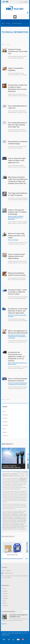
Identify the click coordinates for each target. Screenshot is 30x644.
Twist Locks (19, 528)
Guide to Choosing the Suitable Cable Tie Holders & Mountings (17, 212)
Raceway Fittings (16, 525)
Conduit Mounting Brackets (20, 519)
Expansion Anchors (15, 522)
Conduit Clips (10, 519)
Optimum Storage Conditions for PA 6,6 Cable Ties (18, 51)
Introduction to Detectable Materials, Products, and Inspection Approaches (18, 311)
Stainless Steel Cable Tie (18, 513)
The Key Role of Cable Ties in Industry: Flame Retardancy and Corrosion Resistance (17, 88)
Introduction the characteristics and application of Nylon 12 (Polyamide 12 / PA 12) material (16, 356)
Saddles (22, 525)
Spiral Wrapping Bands (15, 526)
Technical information (17, 23)
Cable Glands (15, 516)
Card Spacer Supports (7, 517)
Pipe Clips (9, 525)
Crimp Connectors (7, 522)
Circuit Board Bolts (17, 517)
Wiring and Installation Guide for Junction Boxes (17, 274)
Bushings (21, 514)
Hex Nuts (20, 523)
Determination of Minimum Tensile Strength (18, 143)
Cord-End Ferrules (12, 520)
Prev (27, 444)
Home (3, 23)
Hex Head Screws (14, 523)
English (26, 2)
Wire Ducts (11, 529)
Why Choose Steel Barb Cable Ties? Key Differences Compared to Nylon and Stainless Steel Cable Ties (18, 180)
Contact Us (5, 436)
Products (5, 418)
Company (5, 415)
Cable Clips (9, 516)
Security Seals (6, 526)
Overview (5, 422)
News (4, 429)
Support (8, 23)
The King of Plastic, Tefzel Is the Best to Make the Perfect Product (17, 292)
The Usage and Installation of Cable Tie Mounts (18, 194)
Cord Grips (5, 520)
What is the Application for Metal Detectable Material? (18, 332)
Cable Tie (20, 511)
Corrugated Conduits (21, 520)
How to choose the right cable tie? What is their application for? (17, 160)
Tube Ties (10, 513)
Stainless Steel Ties (7, 514)
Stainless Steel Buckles (11, 528)
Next (25, 444)
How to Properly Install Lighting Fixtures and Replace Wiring (16, 256)
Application (5, 425)
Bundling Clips (15, 514)
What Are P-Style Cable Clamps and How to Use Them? (16, 236)
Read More (4, 624)
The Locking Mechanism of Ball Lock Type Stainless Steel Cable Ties (18, 125)
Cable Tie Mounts (23, 516)
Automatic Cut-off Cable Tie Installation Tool (18, 616)
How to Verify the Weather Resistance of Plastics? (18, 380)
